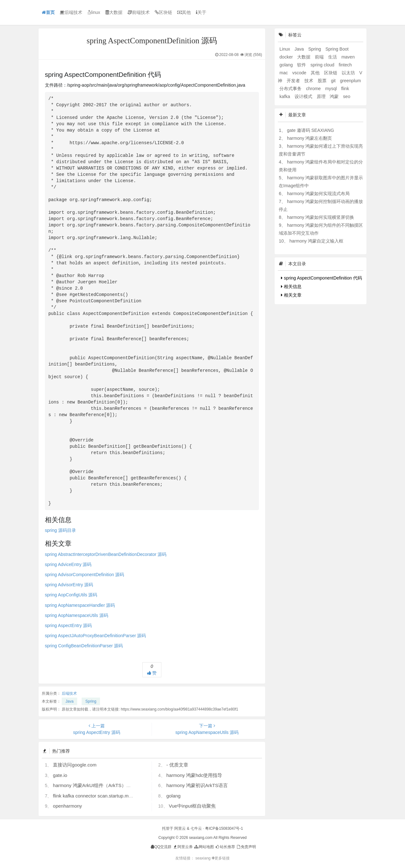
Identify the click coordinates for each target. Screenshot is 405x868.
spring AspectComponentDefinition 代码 (321, 278)
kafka (285, 96)
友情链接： (185, 858)
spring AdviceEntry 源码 (68, 564)
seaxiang (203, 858)
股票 (323, 81)
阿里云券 (183, 847)
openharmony (67, 806)
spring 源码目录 (60, 530)
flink (345, 89)
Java (69, 701)
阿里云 (180, 828)
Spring (91, 701)
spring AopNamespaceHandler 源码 (80, 605)
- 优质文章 (177, 765)
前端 (320, 57)
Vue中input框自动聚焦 (192, 806)
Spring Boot (337, 49)
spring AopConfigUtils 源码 (71, 595)
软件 (302, 65)
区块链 (163, 12)
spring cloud (323, 65)
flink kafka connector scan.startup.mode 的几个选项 (107, 796)
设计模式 (304, 96)
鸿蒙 (335, 96)
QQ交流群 (161, 847)
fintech (345, 65)
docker (287, 57)
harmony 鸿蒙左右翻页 (309, 138)
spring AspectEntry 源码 (69, 625)
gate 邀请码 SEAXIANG (311, 130)
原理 (322, 96)
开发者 (294, 81)
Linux (285, 49)
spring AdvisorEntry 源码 (69, 585)
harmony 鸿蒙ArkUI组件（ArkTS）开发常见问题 (104, 785)
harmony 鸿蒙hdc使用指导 (194, 775)
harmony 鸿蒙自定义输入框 (316, 241)
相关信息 (291, 286)
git (334, 81)
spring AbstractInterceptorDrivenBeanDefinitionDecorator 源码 (106, 554)
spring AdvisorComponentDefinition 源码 (85, 575)
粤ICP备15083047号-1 (224, 828)
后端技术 (71, 12)
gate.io (60, 775)
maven (348, 57)
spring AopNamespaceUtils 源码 (77, 615)
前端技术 (139, 12)
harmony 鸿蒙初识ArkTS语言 (197, 785)
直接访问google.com (75, 765)
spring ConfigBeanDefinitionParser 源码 (84, 646)
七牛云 (196, 828)
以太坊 (349, 73)
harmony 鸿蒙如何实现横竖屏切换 (321, 217)
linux (94, 12)
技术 (309, 81)
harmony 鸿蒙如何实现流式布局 (318, 194)
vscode (300, 73)
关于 (201, 12)
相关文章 (291, 295)
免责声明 (246, 847)
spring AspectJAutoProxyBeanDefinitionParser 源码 (96, 636)
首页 (48, 12)
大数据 (114, 12)
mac (284, 73)
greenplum (351, 81)
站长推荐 (225, 847)
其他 (184, 12)
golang (174, 796)
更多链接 (221, 858)
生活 (333, 57)
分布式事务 (291, 89)
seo (347, 96)
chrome (314, 89)
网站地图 (204, 847)
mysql (332, 89)
